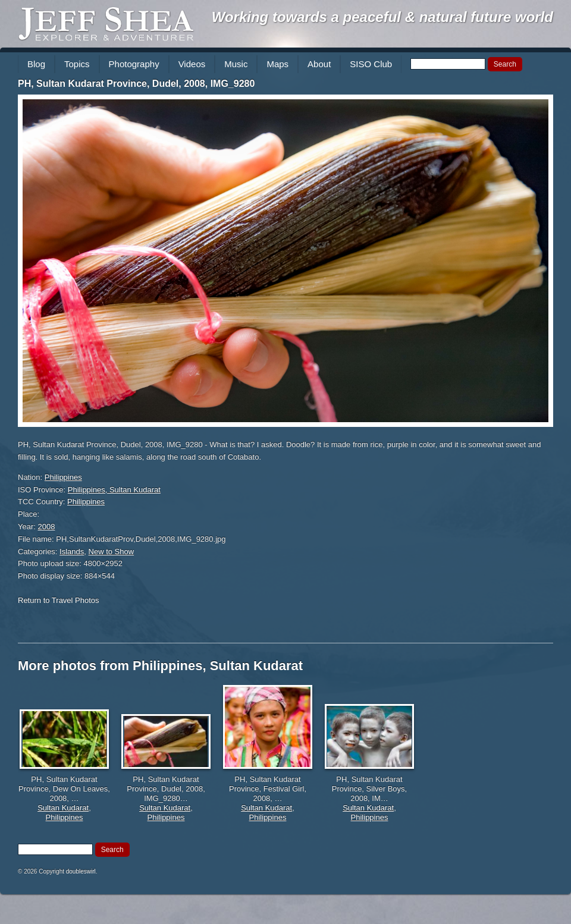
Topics (77, 64)
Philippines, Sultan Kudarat (114, 490)
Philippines (63, 477)
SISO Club (371, 64)
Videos (192, 64)
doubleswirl (81, 871)
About (319, 64)
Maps (277, 64)
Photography (134, 64)
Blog (36, 64)
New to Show (112, 551)
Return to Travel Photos (59, 600)
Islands (72, 551)
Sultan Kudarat (63, 808)
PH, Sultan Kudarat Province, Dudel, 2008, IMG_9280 (136, 84)
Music (236, 64)
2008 (47, 527)
